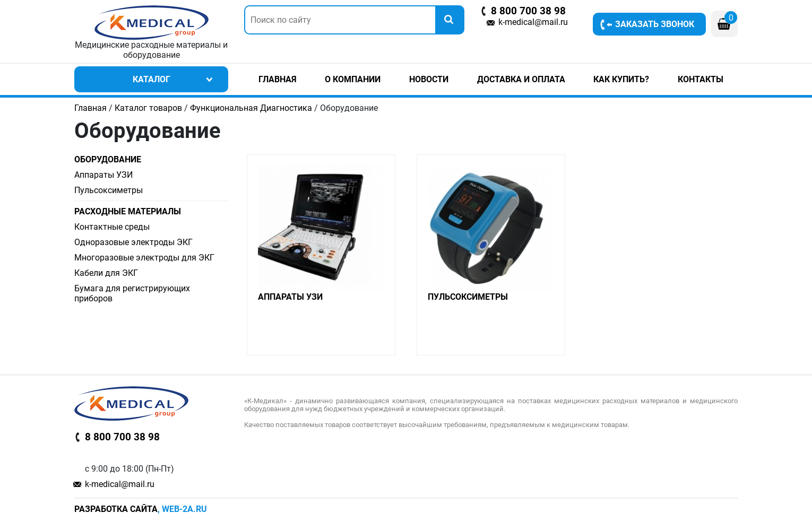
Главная (278, 79)
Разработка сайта (116, 509)
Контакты (701, 79)
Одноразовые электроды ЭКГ (133, 242)
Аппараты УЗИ (103, 175)
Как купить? (621, 79)
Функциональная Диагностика (251, 108)
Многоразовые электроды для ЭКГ (144, 258)
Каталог (152, 79)
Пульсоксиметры (109, 190)
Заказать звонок (655, 24)
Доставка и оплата (521, 79)
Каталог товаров (148, 108)
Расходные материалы (128, 211)
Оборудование (108, 159)
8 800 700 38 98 (528, 11)
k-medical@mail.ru (533, 22)
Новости (429, 79)
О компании (353, 79)
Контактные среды (112, 227)
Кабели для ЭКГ (106, 273)
